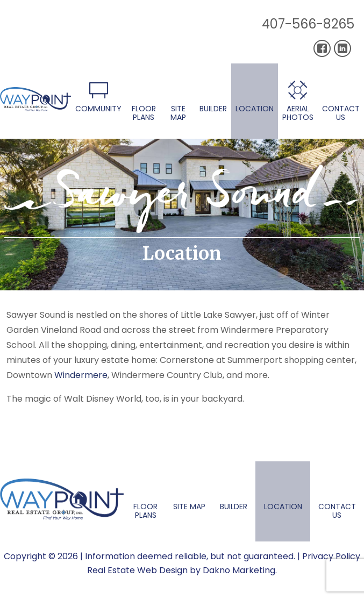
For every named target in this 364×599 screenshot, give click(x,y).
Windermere (81, 375)
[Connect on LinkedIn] (342, 48)
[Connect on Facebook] (322, 48)
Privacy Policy (331, 556)
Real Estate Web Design (137, 570)
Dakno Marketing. (240, 570)
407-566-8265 (308, 24)
